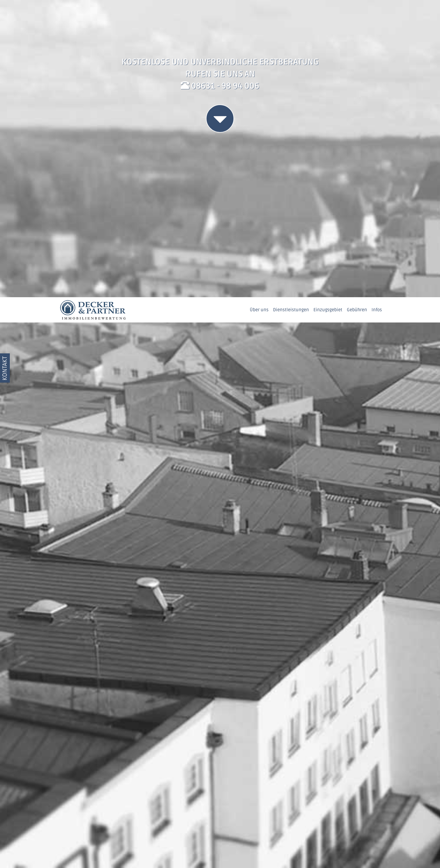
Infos (377, 13)
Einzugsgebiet (328, 13)
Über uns (259, 13)
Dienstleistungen (291, 13)
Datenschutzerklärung (196, 855)
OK (405, 851)
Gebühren (357, 13)
